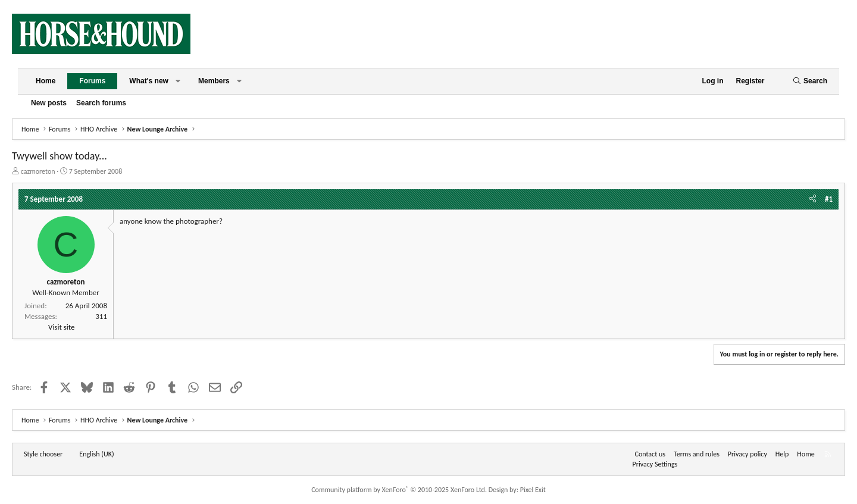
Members (214, 81)
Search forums (101, 103)
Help (782, 454)
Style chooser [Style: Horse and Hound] (43, 454)
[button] (178, 81)
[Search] (810, 81)
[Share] (813, 199)
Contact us (650, 454)
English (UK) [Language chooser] (96, 454)
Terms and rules (697, 454)
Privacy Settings (655, 464)
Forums (92, 81)
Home (46, 81)
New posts (49, 103)
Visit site (61, 327)
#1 (829, 199)
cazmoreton (38, 171)
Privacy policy (747, 454)
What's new (149, 81)
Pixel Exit (533, 490)
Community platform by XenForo (399, 490)
